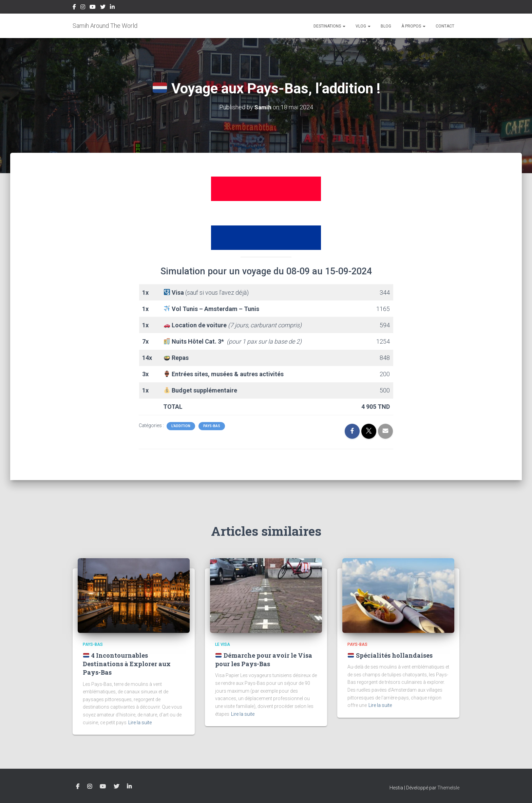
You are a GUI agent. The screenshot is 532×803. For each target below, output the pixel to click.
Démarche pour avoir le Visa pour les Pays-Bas (264, 660)
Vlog (363, 26)
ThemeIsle (448, 788)
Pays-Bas (212, 426)
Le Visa (223, 644)
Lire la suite (140, 723)
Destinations (329, 26)
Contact (445, 26)
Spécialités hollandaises (390, 655)
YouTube (93, 8)
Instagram (83, 8)
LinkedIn (112, 8)
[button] (344, 26)
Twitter (103, 8)
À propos (413, 26)
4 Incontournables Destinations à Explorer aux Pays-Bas (127, 664)
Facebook (74, 8)
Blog (386, 26)
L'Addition (181, 426)
